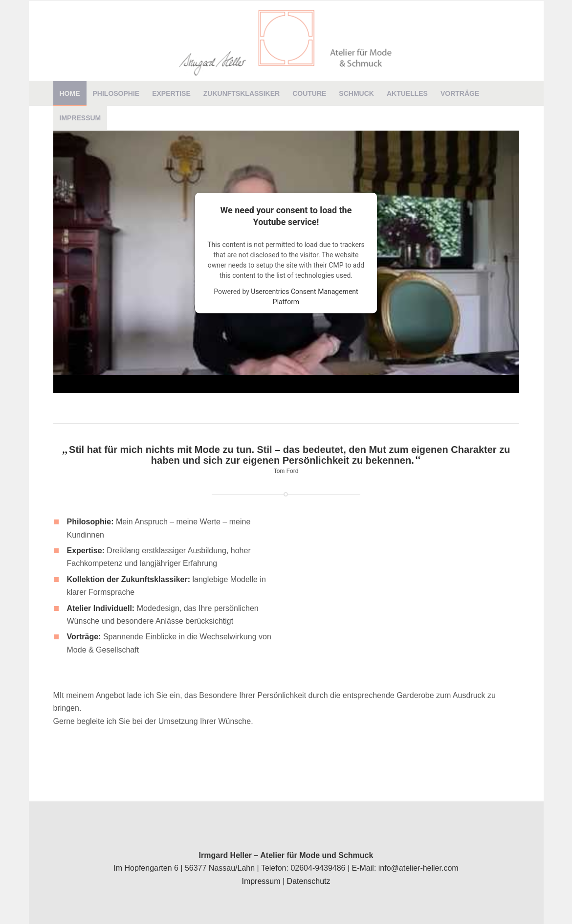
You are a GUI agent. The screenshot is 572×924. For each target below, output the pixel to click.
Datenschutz (309, 881)
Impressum (261, 881)
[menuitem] (70, 93)
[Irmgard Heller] (286, 41)
